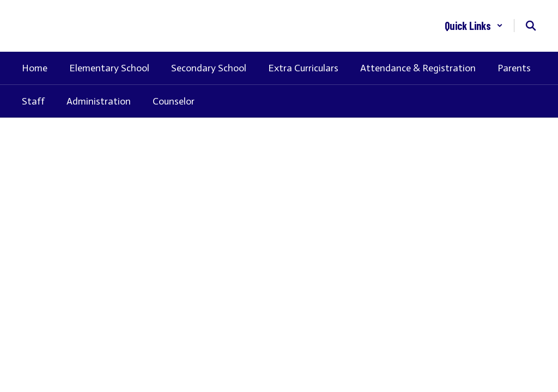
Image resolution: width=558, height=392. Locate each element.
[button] (474, 26)
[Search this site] (531, 26)
